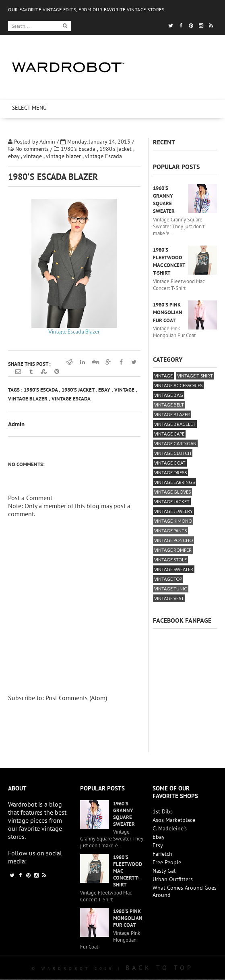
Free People (167, 862)
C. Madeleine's (170, 828)
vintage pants (170, 531)
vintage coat (170, 463)
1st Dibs (163, 811)
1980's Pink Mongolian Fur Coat (168, 312)
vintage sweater (174, 569)
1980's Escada (79, 149)
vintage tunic (171, 589)
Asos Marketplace (174, 820)
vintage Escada (103, 156)
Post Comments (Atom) (76, 698)
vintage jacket (172, 501)
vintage (33, 156)
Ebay (159, 837)
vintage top (168, 579)
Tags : (16, 390)
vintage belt (169, 405)
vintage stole (170, 560)
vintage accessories (178, 385)
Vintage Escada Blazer (74, 332)
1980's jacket (116, 149)
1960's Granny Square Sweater (124, 814)
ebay (14, 156)
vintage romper (173, 550)
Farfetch (162, 854)
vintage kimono (173, 521)
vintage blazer (64, 156)
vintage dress (170, 472)
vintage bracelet (175, 424)
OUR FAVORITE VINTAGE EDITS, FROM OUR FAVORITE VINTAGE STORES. (87, 9)
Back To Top (160, 967)
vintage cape (169, 434)
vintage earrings (174, 482)
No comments (33, 149)
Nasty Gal (164, 871)
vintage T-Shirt (195, 376)
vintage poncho (173, 540)
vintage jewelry (173, 511)
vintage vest (169, 598)
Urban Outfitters (173, 879)
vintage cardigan (175, 443)
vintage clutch (173, 453)
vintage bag (169, 395)
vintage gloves (172, 492)
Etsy (158, 845)
